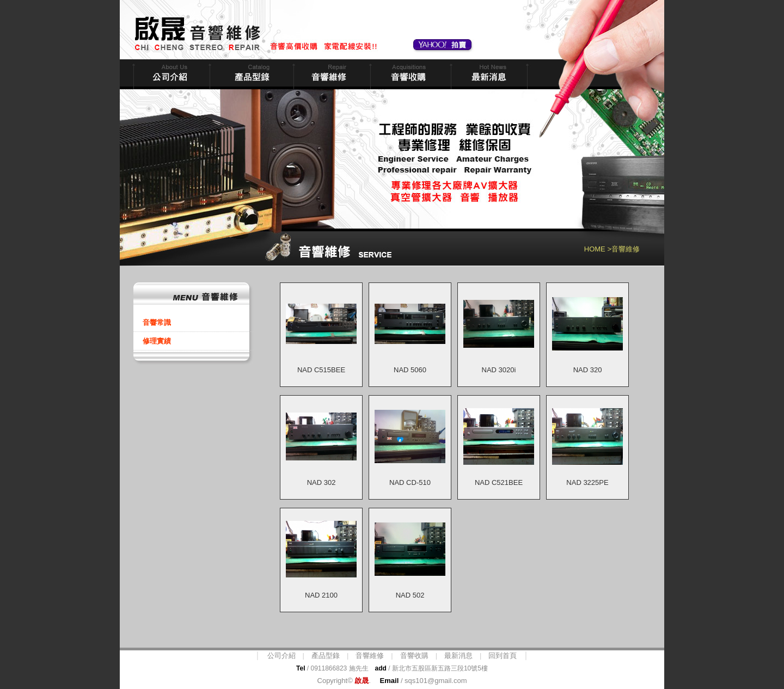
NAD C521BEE (499, 482)
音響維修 (331, 74)
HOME (595, 249)
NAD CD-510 (410, 482)
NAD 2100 (321, 595)
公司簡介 (170, 74)
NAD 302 (321, 482)
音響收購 (409, 74)
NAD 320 (588, 370)
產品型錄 (326, 656)
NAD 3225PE (587, 482)
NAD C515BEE (321, 370)
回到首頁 (503, 656)
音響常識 (157, 322)
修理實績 (157, 341)
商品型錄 (250, 74)
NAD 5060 (410, 370)
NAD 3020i (499, 370)
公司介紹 (281, 656)
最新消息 (488, 74)
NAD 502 (410, 595)
